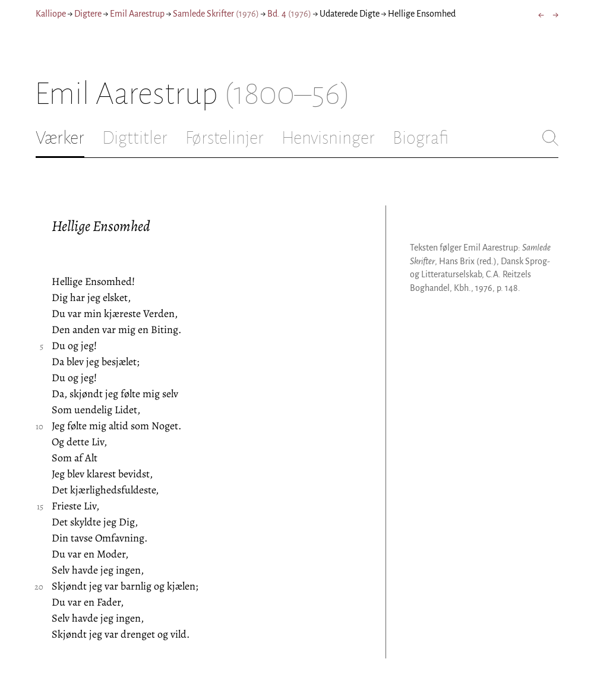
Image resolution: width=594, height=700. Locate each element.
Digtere (88, 14)
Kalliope (51, 14)
